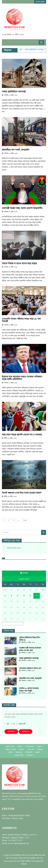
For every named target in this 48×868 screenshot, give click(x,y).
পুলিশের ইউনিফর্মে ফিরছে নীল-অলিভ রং (30, 639)
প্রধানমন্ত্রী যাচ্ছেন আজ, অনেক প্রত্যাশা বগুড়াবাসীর (22, 208)
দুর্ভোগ (40, 747)
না (13, 724)
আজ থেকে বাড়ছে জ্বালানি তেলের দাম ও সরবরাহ (22, 435)
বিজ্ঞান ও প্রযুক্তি (11, 750)
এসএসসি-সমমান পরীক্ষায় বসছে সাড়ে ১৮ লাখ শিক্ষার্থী (21, 320)
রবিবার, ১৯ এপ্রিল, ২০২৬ (9, 438)
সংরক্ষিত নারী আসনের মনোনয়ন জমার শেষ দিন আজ (30, 649)
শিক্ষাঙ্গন (40, 750)
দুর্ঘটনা (11, 752)
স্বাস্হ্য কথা (31, 750)
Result (26, 732)
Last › (26, 520)
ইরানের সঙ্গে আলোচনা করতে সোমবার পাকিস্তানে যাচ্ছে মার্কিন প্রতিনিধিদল (22, 378)
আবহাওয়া (19, 752)
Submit (11, 732)
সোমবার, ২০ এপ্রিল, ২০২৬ (10, 212)
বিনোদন (22, 750)
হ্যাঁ (7, 724)
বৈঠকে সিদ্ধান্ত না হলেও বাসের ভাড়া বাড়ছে (19, 263)
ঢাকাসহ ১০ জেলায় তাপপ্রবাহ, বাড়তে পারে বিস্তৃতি (29, 690)
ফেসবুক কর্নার (19, 755)
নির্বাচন (20, 747)
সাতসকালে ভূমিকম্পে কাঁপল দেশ (30, 668)
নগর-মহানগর (30, 747)
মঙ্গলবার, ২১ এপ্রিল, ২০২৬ (10, 95)
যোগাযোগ (30, 755)
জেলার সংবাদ (10, 747)
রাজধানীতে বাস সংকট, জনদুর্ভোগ (16, 150)
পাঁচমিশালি (29, 752)
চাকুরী (38, 752)
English (40, 2)
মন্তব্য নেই (21, 724)
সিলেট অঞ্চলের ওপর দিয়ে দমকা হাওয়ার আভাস (22, 493)
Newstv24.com (14, 548)
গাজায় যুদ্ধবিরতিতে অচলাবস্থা (38, 50)
